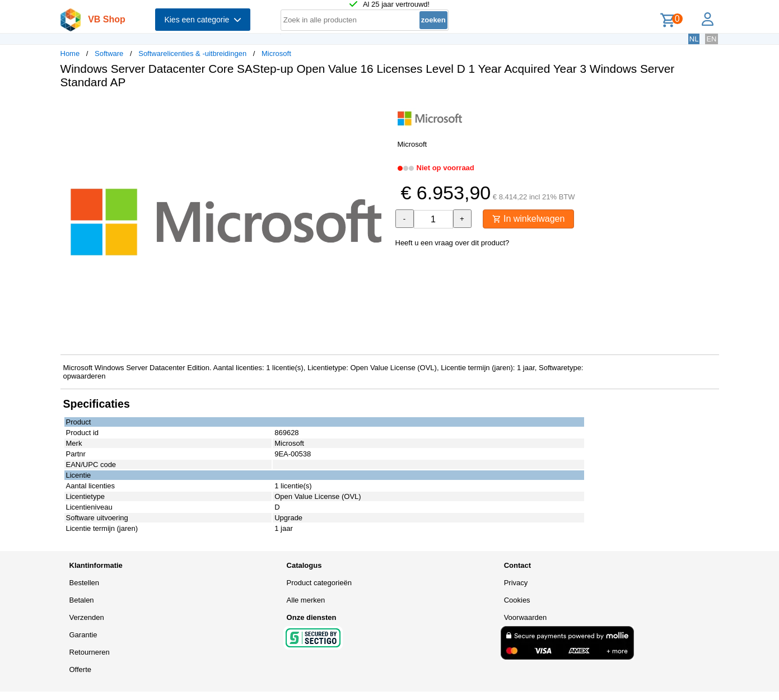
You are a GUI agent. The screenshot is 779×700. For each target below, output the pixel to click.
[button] (380, 109)
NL (694, 39)
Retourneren (90, 652)
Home (70, 53)
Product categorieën (319, 583)
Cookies (517, 600)
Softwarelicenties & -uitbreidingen (192, 53)
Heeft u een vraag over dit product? (453, 243)
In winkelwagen (529, 219)
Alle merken (306, 600)
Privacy (516, 583)
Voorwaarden (526, 617)
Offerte (81, 669)
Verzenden (87, 617)
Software (109, 53)
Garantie (83, 635)
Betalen (82, 600)
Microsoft (276, 53)
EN (711, 39)
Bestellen (84, 583)
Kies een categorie (203, 20)
